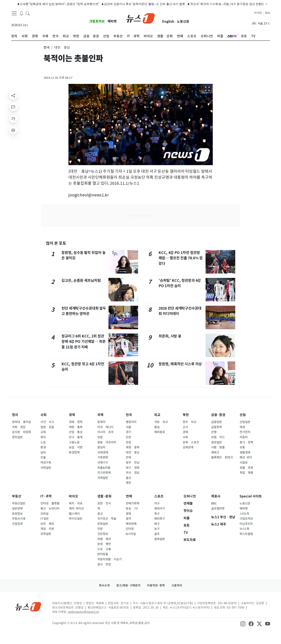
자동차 (244, 437)
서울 (128, 427)
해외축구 (160, 519)
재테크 (215, 452)
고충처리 (177, 585)
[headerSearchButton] (28, 13)
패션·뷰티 (246, 457)
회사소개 (104, 585)
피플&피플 (104, 468)
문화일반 (103, 524)
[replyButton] (13, 107)
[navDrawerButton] (14, 13)
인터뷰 (130, 529)
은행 (214, 432)
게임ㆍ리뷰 (47, 529)
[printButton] (13, 130)
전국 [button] (47, 47)
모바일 (44, 514)
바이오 (73, 496)
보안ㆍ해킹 (47, 524)
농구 (157, 529)
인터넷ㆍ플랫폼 (50, 503)
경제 (72, 415)
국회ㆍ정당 (19, 427)
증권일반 (216, 442)
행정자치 (131, 422)
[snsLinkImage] (243, 623)
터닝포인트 (246, 524)
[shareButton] (13, 95)
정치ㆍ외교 (189, 422)
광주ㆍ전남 (133, 463)
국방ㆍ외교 (161, 422)
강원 (128, 442)
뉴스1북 (244, 529)
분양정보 (17, 514)
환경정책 (74, 452)
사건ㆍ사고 (47, 422)
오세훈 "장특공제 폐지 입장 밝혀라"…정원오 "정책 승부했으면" (45, 4)
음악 (128, 519)
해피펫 (112, 21)
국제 (100, 415)
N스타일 (131, 534)
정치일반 (17, 437)
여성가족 (46, 463)
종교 (100, 514)
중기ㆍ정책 (246, 442)
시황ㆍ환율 (218, 447)
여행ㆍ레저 (104, 539)
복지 (43, 437)
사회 (44, 415)
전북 (128, 457)
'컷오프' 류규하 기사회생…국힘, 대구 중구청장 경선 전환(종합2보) (217, 4)
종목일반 (160, 539)
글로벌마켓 (218, 509)
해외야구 (160, 509)
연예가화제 (132, 503)
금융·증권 (218, 415)
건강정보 (103, 534)
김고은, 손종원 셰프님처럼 (81, 280)
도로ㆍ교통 (104, 549)
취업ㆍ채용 (246, 473)
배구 (157, 524)
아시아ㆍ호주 (105, 432)
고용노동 (74, 442)
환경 (43, 447)
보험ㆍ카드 (218, 437)
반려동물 (103, 554)
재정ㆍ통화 (76, 427)
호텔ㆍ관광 (246, 468)
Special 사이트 (251, 496)
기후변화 (103, 457)
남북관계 (188, 447)
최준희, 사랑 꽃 (170, 336)
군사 (185, 427)
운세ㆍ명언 (104, 544)
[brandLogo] (140, 18)
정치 (15, 415)
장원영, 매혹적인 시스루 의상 (180, 364)
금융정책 (216, 427)
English (168, 22)
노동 (43, 442)
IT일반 (45, 519)
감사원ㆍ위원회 (21, 432)
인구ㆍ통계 (76, 437)
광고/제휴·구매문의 (128, 585)
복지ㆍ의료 (76, 503)
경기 (128, 432)
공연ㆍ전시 (104, 503)
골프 (157, 534)
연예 (129, 496)
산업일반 (245, 422)
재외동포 (160, 432)
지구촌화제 (104, 473)
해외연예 (131, 524)
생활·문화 (104, 496)
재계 (242, 427)
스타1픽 (244, 514)
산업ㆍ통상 (76, 432)
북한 (186, 415)
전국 (129, 415)
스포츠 (159, 496)
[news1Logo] (28, 607)
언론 (100, 529)
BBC (214, 503)
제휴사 (216, 496)
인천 (128, 437)
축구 (157, 514)
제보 (267, 13)
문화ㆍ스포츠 (191, 442)
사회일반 (46, 468)
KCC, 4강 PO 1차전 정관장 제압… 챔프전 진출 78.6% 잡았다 (181, 258)
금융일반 (216, 422)
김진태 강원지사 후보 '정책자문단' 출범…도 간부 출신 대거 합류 (130, 4)
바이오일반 (76, 519)
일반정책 (17, 509)
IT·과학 (46, 496)
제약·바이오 (76, 509)
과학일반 (46, 534)
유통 (242, 447)
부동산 (17, 496)
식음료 (244, 463)
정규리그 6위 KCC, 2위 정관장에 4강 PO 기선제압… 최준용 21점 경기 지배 (83, 342)
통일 (157, 427)
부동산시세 (19, 519)
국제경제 (103, 452)
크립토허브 (97, 21)
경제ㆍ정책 (76, 422)
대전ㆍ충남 (133, 452)
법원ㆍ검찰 (47, 427)
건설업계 (17, 524)
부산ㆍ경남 (133, 473)
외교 (157, 415)
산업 (243, 415)
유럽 (100, 437)
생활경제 (245, 452)
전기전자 (245, 432)
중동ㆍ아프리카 (107, 442)
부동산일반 (19, 503)
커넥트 (258, 13)
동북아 (101, 422)
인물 (43, 457)
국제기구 (103, 463)
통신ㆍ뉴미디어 (50, 509)
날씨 (43, 452)
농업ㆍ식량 (76, 447)
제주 (128, 483)
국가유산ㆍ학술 (107, 519)
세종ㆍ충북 (133, 447)
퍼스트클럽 (246, 534)
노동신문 (183, 22)
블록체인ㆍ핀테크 (222, 457)
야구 (157, 503)
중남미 (101, 447)
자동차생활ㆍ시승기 (109, 559)
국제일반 (103, 478)
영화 (128, 514)
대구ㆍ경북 (133, 468)
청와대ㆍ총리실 (21, 422)
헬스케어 (74, 514)
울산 (128, 478)
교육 (43, 432)
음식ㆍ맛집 (104, 564)
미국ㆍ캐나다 (105, 427)
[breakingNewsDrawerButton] (21, 13)
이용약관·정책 (156, 585)
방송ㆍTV (132, 509)
